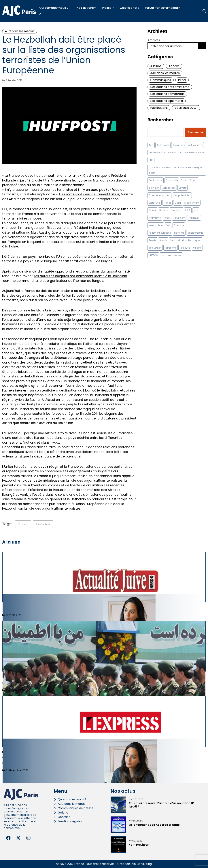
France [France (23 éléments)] (167, 203)
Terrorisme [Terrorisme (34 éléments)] (171, 248)
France (23, 524)
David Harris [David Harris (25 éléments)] (156, 180)
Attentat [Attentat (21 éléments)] (172, 153)
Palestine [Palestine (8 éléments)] (179, 225)
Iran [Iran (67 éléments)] (196, 210)
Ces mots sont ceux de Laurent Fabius (89, 194)
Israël (182, 80)
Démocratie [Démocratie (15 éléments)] (169, 188)
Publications (159, 108)
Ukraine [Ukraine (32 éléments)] (197, 248)
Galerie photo (130, 8)
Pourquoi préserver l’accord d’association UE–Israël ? (162, 805)
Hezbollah (43, 524)
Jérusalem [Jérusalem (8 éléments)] (179, 218)
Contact (45, 14)
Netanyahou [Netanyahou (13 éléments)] (156, 225)
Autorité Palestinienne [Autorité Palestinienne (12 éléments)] (192, 153)
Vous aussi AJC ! (186, 108)
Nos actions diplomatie (167, 101)
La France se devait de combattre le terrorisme (42, 176)
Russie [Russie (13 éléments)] (152, 240)
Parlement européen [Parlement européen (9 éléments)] (160, 233)
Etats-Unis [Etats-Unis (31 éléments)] (155, 203)
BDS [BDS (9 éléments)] (151, 160)
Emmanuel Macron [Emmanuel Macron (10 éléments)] (159, 195)
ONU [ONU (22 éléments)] (168, 225)
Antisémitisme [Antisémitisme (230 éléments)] (157, 153)
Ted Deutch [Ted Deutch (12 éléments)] (155, 248)
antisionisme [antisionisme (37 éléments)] (195, 145)
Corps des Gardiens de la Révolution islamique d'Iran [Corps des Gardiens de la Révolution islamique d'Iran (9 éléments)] (175, 170)
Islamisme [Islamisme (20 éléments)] (155, 218)
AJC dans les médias (20, 31)
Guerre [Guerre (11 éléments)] (152, 210)
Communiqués (161, 80)
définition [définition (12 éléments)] (154, 188)
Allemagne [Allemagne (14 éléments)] (179, 145)
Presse (107, 8)
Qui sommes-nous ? (54, 8)
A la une (156, 66)
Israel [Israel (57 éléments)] (167, 218)
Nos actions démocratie (167, 94)
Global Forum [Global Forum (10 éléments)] (192, 203)
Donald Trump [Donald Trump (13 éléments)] (189, 180)
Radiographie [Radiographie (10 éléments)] (195, 233)
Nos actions (85, 8)
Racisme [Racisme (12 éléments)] (179, 233)
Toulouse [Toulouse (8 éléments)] (185, 248)
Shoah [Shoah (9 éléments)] (163, 240)
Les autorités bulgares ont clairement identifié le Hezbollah (81, 276)
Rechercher (160, 120)
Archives (154, 40)
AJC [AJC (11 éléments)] (151, 145)
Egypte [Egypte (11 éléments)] (183, 188)
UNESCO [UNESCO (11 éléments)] (153, 255)
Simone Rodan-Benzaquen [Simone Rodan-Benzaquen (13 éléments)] (186, 240)
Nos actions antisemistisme (170, 87)
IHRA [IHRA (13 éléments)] (188, 210)
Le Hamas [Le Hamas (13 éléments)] (194, 218)
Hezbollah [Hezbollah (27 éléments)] (177, 210)
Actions (174, 66)
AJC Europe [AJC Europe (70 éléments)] (163, 145)
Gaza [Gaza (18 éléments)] (178, 203)
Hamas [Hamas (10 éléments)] (164, 210)
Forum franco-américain (163, 8)
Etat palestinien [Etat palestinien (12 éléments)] (182, 195)
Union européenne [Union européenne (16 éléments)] (171, 255)
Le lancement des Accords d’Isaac (154, 825)
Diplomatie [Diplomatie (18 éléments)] (172, 180)
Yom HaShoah (139, 845)
